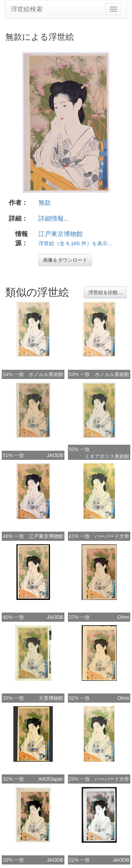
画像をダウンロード (65, 260)
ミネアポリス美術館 (107, 456)
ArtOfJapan (51, 779)
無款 (45, 203)
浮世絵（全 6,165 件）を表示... (75, 243)
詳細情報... (54, 218)
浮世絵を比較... (105, 292)
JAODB (55, 455)
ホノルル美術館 (46, 374)
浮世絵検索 (27, 9)
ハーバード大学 (112, 536)
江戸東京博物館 (61, 234)
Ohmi (123, 617)
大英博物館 (51, 698)
